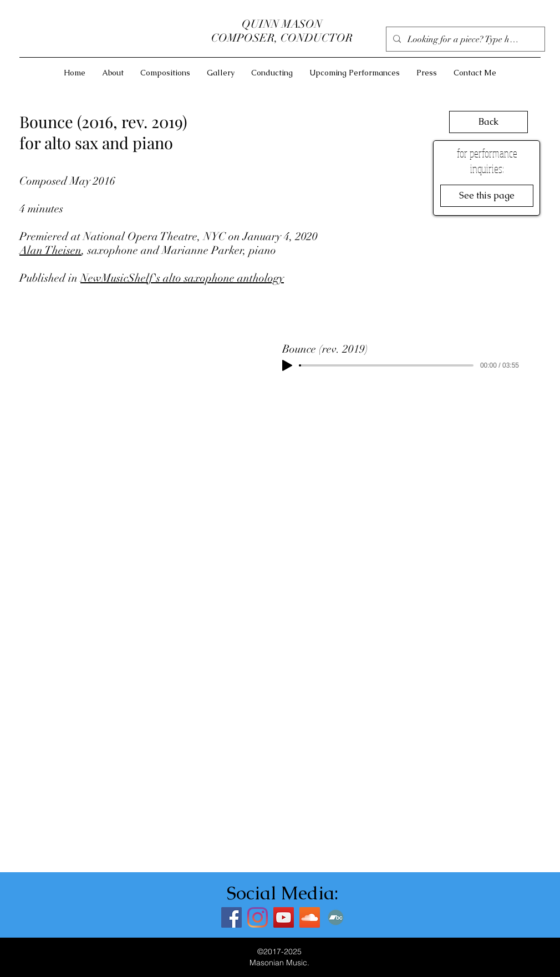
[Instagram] (258, 917)
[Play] (287, 365)
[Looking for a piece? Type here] (464, 39)
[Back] (488, 122)
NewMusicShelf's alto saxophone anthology (182, 278)
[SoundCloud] (310, 917)
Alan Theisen (50, 250)
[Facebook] (231, 917)
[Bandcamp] (336, 917)
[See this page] (487, 196)
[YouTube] (284, 917)
